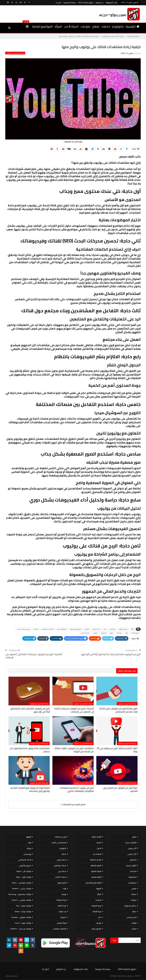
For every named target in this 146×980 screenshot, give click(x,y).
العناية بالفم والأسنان (93, 883)
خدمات (106, 26)
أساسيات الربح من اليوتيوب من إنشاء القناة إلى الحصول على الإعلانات (34, 656)
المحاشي (133, 860)
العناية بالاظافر (96, 866)
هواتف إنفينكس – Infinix (22, 883)
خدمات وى (62, 871)
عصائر (134, 911)
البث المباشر (96, 629)
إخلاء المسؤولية (111, 2)
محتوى (95, 633)
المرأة (58, 26)
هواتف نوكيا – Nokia (23, 911)
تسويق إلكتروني (25, 866)
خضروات (63, 917)
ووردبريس (27, 854)
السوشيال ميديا (62, 629)
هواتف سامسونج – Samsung (20, 894)
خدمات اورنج (62, 860)
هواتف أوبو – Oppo (24, 877)
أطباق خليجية (131, 866)
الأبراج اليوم (62, 883)
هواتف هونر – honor (23, 923)
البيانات (87, 629)
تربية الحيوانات (96, 906)
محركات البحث (85, 633)
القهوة (99, 888)
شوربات (133, 900)
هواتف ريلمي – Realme (22, 888)
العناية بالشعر (96, 877)
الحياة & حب (71, 26)
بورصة (64, 894)
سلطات (134, 894)
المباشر (36, 629)
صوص (134, 888)
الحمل (99, 848)
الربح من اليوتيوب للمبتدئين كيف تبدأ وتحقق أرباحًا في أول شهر (111, 654)
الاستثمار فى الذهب (59, 843)
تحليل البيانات (135, 633)
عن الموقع (100, 2)
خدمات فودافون (60, 866)
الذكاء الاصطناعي (25, 860)
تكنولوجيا (118, 26)
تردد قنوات (62, 911)
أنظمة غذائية (97, 837)
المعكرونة (132, 877)
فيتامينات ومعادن (60, 929)
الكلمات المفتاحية (48, 629)
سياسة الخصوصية (70, 2)
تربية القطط (97, 911)
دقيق (112, 633)
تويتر (126, 633)
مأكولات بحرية (131, 843)
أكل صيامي (132, 854)
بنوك (65, 888)
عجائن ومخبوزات (130, 906)
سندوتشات (132, 883)
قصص (134, 929)
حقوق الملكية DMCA (86, 2)
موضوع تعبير (96, 929)
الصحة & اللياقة (96, 860)
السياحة (98, 900)
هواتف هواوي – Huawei (21, 917)
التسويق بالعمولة (76, 629)
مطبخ (96, 26)
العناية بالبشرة (96, 871)
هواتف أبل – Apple (24, 871)
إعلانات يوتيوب (123, 629)
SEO (132, 629)
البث (105, 629)
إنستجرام (112, 629)
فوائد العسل (62, 923)
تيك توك (119, 633)
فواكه (134, 923)
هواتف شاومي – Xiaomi (21, 900)
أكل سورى (132, 848)
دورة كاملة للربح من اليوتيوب (15, 53)
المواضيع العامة (42, 26)
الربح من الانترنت (60, 837)
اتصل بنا (58, 2)
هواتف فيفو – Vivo (24, 906)
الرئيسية (133, 26)
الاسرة (99, 843)
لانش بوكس (131, 917)
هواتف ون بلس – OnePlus (21, 929)
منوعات (85, 26)
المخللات (133, 871)
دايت (100, 917)
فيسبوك (104, 633)
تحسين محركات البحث (24, 629)
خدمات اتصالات (61, 877)
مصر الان (8, 976)
